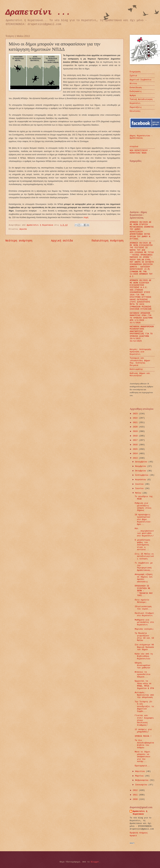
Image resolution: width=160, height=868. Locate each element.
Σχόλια (133, 76)
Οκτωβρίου (141, 471)
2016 (136, 445)
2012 (136, 790)
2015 (136, 449)
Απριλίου (141, 771)
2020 (136, 427)
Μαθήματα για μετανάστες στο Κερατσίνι (144, 622)
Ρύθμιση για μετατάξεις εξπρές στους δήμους (143, 507)
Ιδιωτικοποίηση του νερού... (143, 608)
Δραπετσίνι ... (38, 12)
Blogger (95, 862)
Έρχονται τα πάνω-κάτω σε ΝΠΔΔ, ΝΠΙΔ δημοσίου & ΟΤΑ (144, 685)
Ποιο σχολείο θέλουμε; (142, 601)
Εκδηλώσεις (136, 91)
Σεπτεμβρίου (142, 475)
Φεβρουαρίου (142, 780)
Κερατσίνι (135, 103)
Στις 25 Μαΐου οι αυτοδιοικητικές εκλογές (144, 556)
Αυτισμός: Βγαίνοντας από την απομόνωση (144, 695)
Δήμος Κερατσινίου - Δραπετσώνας (141, 137)
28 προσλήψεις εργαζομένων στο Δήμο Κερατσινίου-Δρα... (143, 520)
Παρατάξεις (136, 107)
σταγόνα (134, 147)
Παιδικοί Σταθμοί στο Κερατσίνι (144, 614)
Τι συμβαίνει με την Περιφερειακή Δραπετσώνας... (144, 567)
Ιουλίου (140, 484)
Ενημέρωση (135, 72)
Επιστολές (135, 111)
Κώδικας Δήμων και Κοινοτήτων (140, 374)
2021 (136, 423)
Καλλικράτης (136, 369)
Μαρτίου (140, 776)
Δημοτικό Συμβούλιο (141, 80)
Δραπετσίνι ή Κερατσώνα (140, 813)
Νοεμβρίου (141, 466)
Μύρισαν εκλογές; (144, 629)
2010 (136, 799)
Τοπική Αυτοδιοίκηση (141, 99)
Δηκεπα (23, 229)
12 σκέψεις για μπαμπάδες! (143, 731)
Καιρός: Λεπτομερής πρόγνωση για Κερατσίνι (141, 352)
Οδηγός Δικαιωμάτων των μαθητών (142, 665)
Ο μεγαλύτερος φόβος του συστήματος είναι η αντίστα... (142, 545)
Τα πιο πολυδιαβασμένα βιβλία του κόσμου (144, 744)
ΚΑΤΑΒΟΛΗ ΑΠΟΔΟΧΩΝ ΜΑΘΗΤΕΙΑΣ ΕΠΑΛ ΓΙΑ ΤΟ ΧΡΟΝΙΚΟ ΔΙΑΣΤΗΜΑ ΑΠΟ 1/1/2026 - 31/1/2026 (141, 318)
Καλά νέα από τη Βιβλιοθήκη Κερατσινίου (144, 656)
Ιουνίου (140, 488)
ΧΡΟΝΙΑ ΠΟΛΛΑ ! (143, 736)
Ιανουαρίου (142, 785)
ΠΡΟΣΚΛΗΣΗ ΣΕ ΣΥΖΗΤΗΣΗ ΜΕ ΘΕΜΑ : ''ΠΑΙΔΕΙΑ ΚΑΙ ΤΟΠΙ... (144, 591)
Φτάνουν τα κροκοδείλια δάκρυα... (142, 674)
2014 (136, 454)
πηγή (86, 217)
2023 (136, 414)
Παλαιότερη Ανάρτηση (108, 241)
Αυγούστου (141, 480)
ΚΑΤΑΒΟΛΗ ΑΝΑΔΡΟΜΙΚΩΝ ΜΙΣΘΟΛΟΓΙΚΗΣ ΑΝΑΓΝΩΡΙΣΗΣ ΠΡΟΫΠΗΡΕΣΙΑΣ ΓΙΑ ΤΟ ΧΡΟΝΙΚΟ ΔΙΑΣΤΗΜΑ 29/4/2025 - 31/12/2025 (142, 334)
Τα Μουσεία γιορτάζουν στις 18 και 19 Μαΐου (144, 637)
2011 (136, 795)
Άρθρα (133, 96)
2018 (136, 436)
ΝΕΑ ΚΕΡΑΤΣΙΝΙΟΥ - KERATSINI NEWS (140, 152)
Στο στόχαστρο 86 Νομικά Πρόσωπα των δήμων (144, 647)
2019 (136, 431)
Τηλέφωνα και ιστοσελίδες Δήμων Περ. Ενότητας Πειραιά (140, 362)
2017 (136, 440)
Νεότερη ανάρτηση (19, 241)
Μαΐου (139, 493)
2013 (136, 458)
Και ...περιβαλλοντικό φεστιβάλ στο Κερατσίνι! (144, 532)
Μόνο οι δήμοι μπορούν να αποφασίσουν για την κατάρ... (142, 757)
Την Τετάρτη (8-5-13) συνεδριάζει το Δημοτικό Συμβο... (144, 707)
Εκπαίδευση (136, 88)
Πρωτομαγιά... (142, 766)
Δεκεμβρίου (142, 462)
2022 (136, 418)
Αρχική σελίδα (62, 241)
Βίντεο (133, 84)
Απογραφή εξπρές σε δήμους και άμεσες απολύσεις (144, 578)
